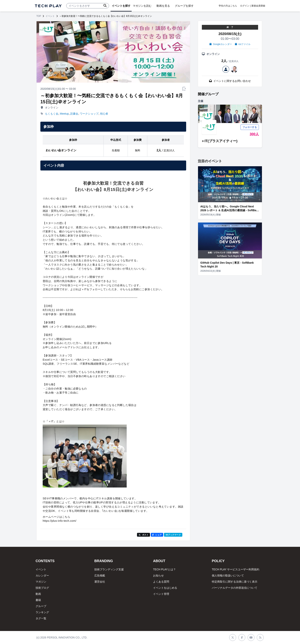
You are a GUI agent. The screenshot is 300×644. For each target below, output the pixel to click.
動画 (38, 594)
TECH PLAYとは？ (164, 569)
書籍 (38, 600)
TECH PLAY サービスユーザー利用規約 (236, 569)
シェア (157, 535)
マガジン (41, 582)
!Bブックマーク (173, 535)
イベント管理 (161, 594)
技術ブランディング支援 (109, 569)
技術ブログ (42, 588)
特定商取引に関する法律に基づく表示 (235, 582)
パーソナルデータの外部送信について (235, 588)
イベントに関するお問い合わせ (230, 81)
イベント (50, 16)
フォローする (250, 127)
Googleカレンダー (221, 44)
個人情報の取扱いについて (228, 576)
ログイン (245, 6)
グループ (41, 606)
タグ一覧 (41, 618)
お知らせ (158, 576)
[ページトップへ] (48, 6)
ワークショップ (89, 114)
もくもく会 (52, 114)
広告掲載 (100, 576)
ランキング (42, 612)
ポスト (144, 535)
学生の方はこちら (228, 6)
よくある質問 (161, 582)
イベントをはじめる (165, 588)
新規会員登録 (258, 6)
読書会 (74, 114)
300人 (254, 134)
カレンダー (42, 576)
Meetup (64, 114)
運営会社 (100, 582)
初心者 (104, 114)
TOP (39, 16)
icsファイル (243, 44)
